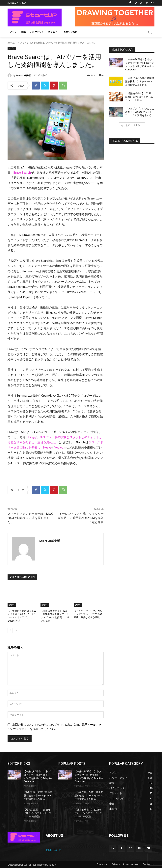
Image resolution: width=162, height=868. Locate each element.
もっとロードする (132, 125)
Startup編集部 (24, 75)
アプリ (21, 43)
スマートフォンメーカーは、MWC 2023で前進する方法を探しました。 (30, 518)
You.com (60, 448)
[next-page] (16, 630)
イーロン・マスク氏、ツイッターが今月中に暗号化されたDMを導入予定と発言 (81, 518)
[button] (150, 32)
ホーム (11, 43)
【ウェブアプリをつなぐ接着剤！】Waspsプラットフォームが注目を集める (140, 112)
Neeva (47, 448)
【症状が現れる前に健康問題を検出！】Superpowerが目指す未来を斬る (140, 82)
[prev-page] (10, 630)
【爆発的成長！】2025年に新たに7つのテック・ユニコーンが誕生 (139, 97)
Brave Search (22, 173)
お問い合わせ (53, 850)
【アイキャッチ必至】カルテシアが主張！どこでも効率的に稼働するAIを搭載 (88, 614)
